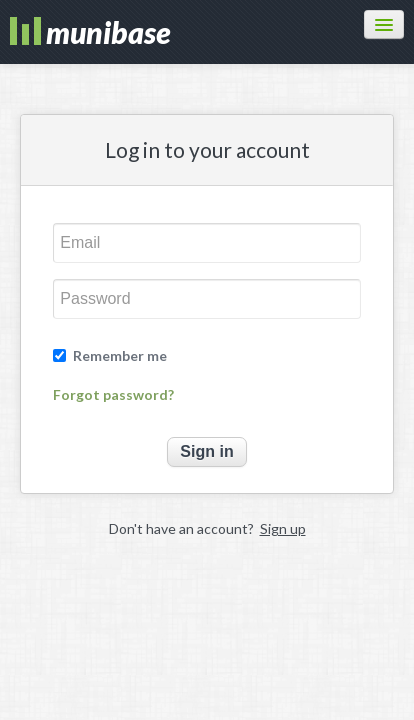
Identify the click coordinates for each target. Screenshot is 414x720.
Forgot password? (113, 395)
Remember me (120, 356)
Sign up (283, 528)
